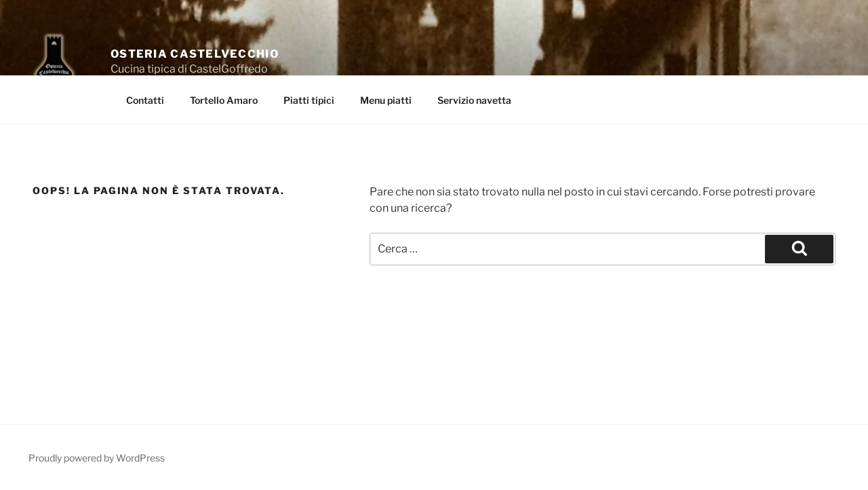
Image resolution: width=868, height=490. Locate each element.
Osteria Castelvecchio (195, 54)
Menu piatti (386, 100)
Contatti (145, 100)
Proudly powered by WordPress (97, 458)
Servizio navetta (474, 100)
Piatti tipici (309, 100)
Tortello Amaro (224, 100)
